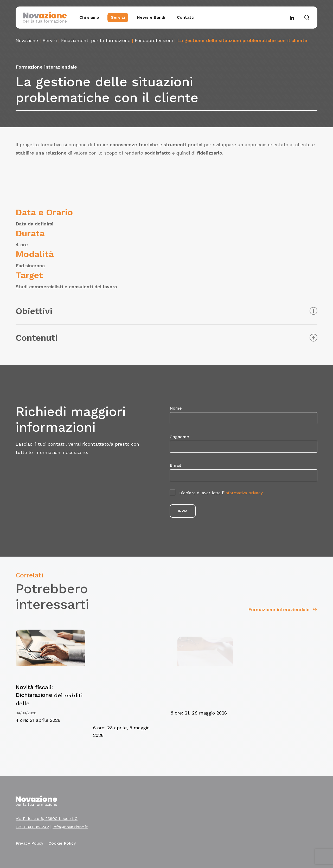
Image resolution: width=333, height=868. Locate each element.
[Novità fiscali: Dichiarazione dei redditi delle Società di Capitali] (49, 708)
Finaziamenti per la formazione (96, 40)
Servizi (50, 40)
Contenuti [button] (166, 338)
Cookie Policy (62, 843)
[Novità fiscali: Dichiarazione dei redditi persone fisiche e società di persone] (129, 713)
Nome (244, 415)
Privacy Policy (29, 843)
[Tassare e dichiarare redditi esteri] (205, 698)
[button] (277, 608)
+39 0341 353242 (32, 827)
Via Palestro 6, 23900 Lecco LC (47, 819)
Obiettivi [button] (166, 311)
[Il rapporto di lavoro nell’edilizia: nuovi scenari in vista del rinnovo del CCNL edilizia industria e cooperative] (279, 706)
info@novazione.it (70, 827)
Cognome (244, 443)
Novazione (27, 40)
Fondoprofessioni (154, 40)
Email (244, 472)
